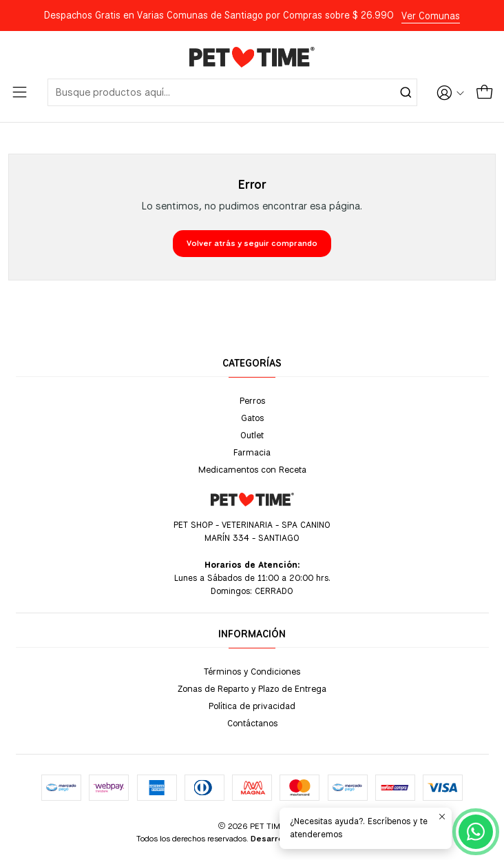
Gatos (252, 418)
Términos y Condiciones (252, 671)
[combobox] (232, 92)
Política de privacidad (252, 706)
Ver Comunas (431, 16)
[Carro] (484, 92)
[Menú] (20, 92)
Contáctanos (252, 723)
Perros (252, 400)
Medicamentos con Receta (252, 469)
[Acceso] (450, 92)
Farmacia (252, 452)
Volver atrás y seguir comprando (252, 243)
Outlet (252, 435)
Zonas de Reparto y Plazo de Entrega (252, 688)
